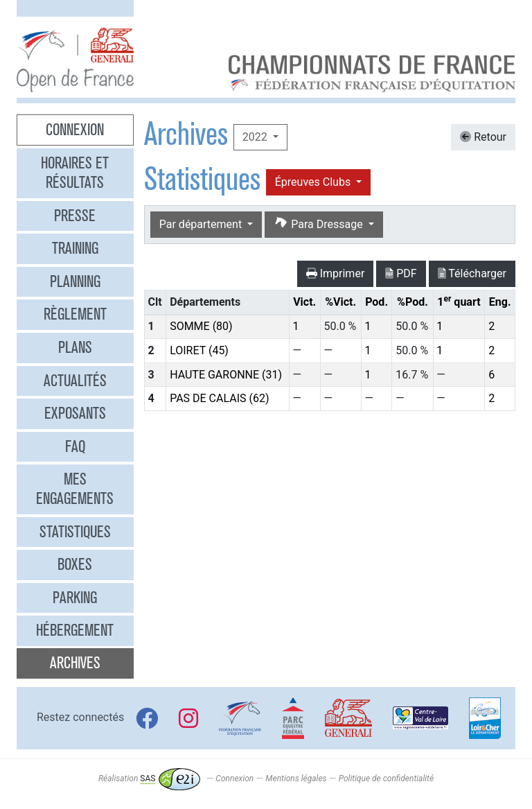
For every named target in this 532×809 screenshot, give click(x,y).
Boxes (75, 564)
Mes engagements (75, 489)
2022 (256, 137)
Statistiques (75, 532)
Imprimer (336, 273)
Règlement (75, 314)
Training (75, 248)
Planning (75, 281)
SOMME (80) (201, 326)
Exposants (75, 413)
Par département (202, 224)
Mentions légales (296, 778)
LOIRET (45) (199, 350)
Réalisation (149, 778)
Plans (75, 347)
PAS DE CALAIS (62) (219, 398)
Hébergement (75, 630)
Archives (75, 663)
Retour (483, 137)
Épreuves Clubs (314, 182)
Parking (75, 598)
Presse (75, 216)
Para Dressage (319, 224)
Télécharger (472, 273)
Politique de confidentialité (386, 778)
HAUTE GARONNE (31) (226, 375)
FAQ (75, 446)
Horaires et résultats (75, 173)
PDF (401, 273)
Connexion (75, 130)
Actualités (75, 381)
